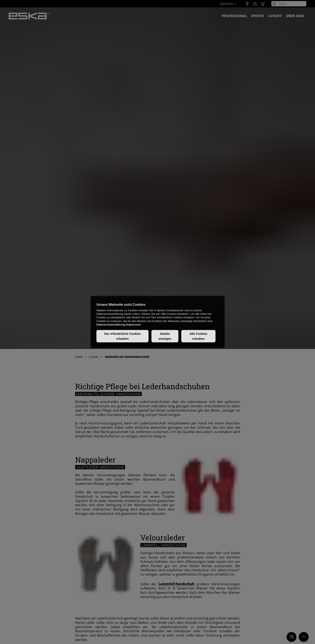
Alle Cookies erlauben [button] (198, 336)
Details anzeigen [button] (165, 336)
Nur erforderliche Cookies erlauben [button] (122, 336)
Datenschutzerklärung (111, 325)
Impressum (133, 325)
